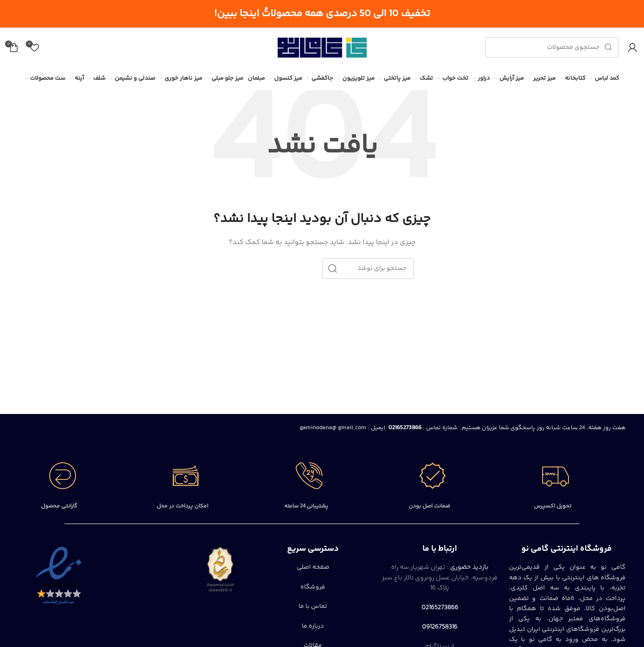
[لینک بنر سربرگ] (322, 14)
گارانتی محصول (59, 506)
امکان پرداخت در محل (182, 506)
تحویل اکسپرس (553, 506)
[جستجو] (552, 47)
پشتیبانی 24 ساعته (306, 506)
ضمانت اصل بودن (429, 506)
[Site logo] (322, 47)
